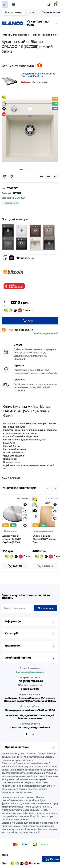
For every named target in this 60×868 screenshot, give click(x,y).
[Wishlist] (11, 176)
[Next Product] (49, 176)
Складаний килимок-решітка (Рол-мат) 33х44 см (38, 75)
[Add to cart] (15, 566)
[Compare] (4, 176)
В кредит (19, 310)
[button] (48, 489)
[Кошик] (55, 4)
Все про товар (13, 12)
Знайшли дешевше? (46, 333)
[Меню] (13, 4)
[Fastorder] (25, 512)
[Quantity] (4, 302)
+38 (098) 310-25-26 (38, 23)
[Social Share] (56, 176)
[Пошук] (48, 4)
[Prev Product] (42, 176)
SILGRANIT (14, 478)
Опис (32, 12)
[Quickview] (25, 504)
